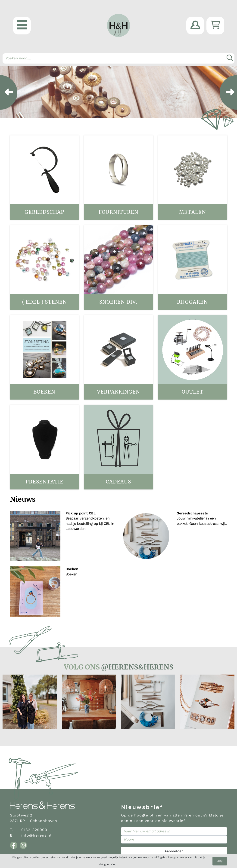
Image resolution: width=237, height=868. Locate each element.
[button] (22, 26)
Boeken (44, 392)
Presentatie (44, 482)
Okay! (220, 861)
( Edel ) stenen (44, 302)
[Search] (118, 58)
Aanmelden (174, 851)
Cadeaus (118, 482)
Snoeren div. (118, 302)
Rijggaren (192, 302)
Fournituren (118, 212)
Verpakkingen (118, 392)
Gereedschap (44, 212)
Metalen (193, 212)
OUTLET (193, 392)
